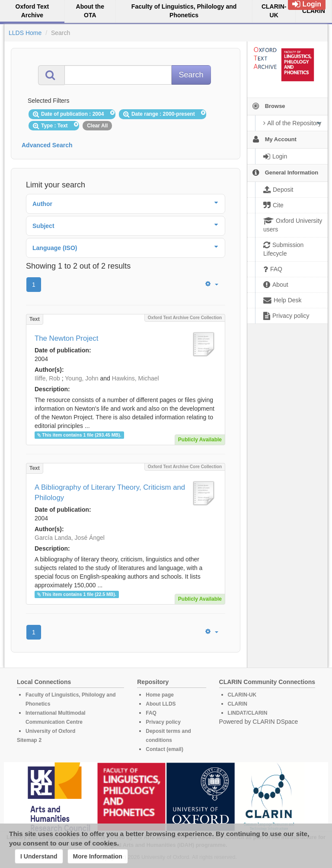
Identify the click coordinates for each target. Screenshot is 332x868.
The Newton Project (66, 338)
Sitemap (27, 740)
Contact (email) (164, 749)
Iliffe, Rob (47, 378)
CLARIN (238, 704)
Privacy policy (163, 722)
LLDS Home (25, 33)
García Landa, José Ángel (70, 538)
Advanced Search (47, 145)
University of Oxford (50, 731)
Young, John (81, 378)
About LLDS (161, 704)
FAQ (151, 713)
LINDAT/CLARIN (248, 713)
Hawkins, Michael (136, 378)
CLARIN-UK (242, 695)
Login (307, 4)
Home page (160, 695)
